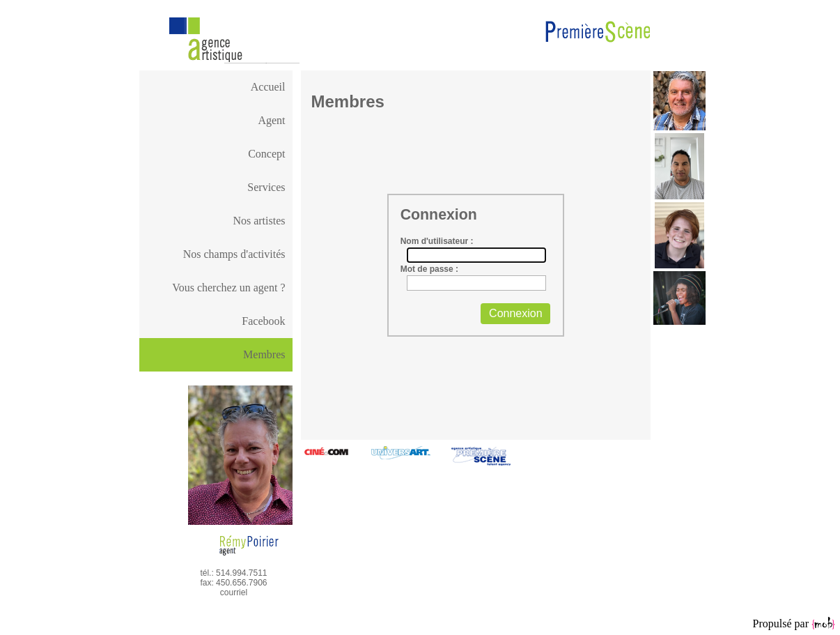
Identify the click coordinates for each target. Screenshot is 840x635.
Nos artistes (259, 221)
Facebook (263, 321)
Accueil (268, 87)
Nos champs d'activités (234, 254)
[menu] (216, 204)
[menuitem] (216, 87)
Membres (264, 354)
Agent (271, 120)
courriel (234, 592)
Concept (266, 154)
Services (266, 187)
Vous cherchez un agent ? (228, 288)
